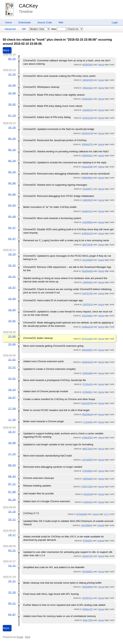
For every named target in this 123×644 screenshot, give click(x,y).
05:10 (12, 150)
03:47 (12, 228)
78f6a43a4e (88, 88)
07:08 (12, 492)
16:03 (12, 310)
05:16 (12, 59)
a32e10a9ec (87, 316)
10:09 (12, 85)
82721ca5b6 (87, 339)
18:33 (12, 254)
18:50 (12, 443)
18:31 (12, 277)
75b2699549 (87, 587)
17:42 (12, 454)
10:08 (12, 93)
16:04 (12, 299)
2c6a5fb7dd (88, 110)
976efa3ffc (88, 541)
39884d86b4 (87, 178)
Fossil (20, 637)
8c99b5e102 (87, 233)
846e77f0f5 (88, 620)
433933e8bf (88, 373)
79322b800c (87, 571)
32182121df (88, 118)
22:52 (12, 360)
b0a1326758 (87, 403)
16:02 (12, 321)
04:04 (12, 205)
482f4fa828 (88, 479)
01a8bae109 (87, 327)
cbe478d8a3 (87, 525)
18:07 (12, 398)
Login (115, 22)
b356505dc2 (87, 155)
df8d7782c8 (88, 449)
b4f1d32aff (88, 494)
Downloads (25, 22)
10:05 (12, 104)
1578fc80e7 (88, 392)
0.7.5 (106, 514)
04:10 (12, 172)
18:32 (12, 265)
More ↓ (7, 628)
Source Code (45, 22)
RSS (28, 637)
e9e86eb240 (87, 362)
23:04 (12, 344)
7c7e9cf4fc (88, 422)
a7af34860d (88, 222)
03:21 (12, 550)
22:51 (12, 367)
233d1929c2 (87, 99)
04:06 (12, 183)
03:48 (12, 217)
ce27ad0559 (87, 460)
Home (9, 22)
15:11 (12, 519)
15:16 (12, 512)
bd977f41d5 (88, 245)
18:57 (12, 432)
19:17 (12, 535)
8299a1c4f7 (88, 609)
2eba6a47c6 (87, 211)
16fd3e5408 (88, 80)
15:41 (12, 566)
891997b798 (87, 133)
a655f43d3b (88, 64)
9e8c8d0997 (87, 350)
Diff (24, 29)
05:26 (12, 139)
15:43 (12, 74)
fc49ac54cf (88, 502)
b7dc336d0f (88, 260)
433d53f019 (88, 200)
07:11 (12, 484)
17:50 (12, 409)
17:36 (12, 420)
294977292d (87, 486)
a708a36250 (87, 437)
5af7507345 (88, 293)
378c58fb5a (88, 471)
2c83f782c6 (88, 304)
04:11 (12, 603)
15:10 (12, 592)
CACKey (28, 6)
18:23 (12, 390)
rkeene (101, 64)
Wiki (61, 22)
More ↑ (7, 50)
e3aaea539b (87, 167)
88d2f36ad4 (88, 414)
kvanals (101, 525)
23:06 (12, 336)
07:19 (12, 116)
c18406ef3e (88, 282)
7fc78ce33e (88, 384)
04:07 (12, 615)
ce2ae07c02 (87, 556)
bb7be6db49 (82, 514)
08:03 (12, 465)
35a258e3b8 (87, 271)
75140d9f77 (88, 189)
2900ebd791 (87, 144)
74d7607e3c (87, 598)
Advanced (10, 29)
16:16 (12, 127)
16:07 (12, 288)
